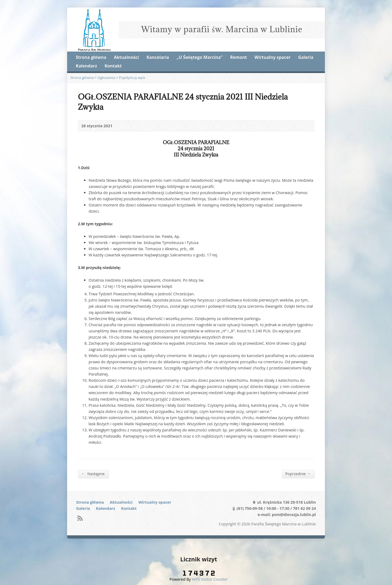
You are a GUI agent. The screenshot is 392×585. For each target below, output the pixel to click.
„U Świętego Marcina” (200, 57)
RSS (80, 518)
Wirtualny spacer (273, 57)
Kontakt (113, 66)
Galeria (306, 57)
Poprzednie (298, 474)
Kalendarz (86, 66)
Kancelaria (158, 57)
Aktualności (126, 57)
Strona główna (91, 57)
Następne (93, 474)
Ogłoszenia (106, 78)
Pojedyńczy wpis (132, 78)
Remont (238, 57)
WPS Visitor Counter (210, 579)
